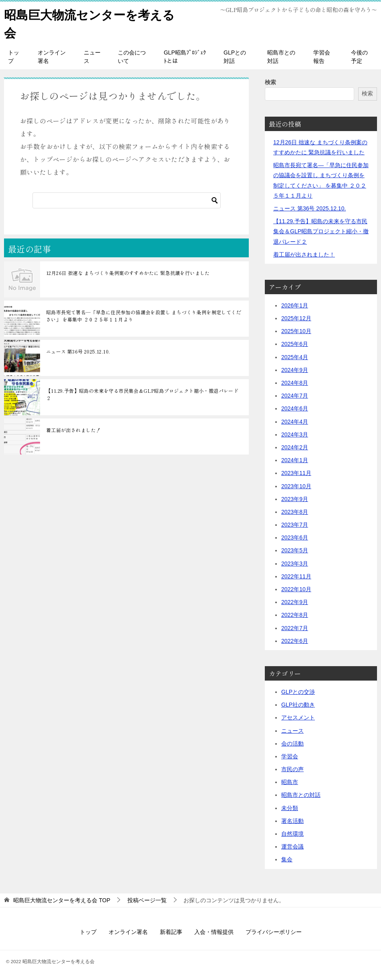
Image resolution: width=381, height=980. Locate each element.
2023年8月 (295, 511)
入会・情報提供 (214, 932)
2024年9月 (295, 370)
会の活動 (292, 743)
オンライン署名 (52, 56)
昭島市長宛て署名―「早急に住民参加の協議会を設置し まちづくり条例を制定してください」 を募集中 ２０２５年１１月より (144, 315)
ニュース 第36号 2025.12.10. (78, 351)
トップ (14, 56)
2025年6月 (295, 344)
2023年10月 (296, 486)
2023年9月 (295, 499)
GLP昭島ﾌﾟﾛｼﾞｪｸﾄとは (185, 56)
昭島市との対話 (281, 56)
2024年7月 (295, 395)
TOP (62, 900)
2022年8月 (295, 615)
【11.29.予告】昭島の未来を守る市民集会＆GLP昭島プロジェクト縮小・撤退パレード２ (142, 394)
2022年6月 (295, 641)
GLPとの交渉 (298, 691)
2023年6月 (295, 537)
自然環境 (292, 833)
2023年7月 (295, 524)
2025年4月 (295, 357)
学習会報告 (322, 56)
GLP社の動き (298, 704)
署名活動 (292, 820)
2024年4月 (295, 421)
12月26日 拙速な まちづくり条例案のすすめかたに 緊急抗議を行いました (128, 272)
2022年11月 (296, 576)
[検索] (127, 200)
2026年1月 (295, 305)
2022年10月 (296, 589)
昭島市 (290, 782)
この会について (132, 56)
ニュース (92, 56)
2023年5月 (295, 550)
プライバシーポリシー (274, 932)
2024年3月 (295, 434)
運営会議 (292, 846)
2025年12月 (296, 318)
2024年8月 (295, 382)
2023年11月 (296, 473)
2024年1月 (295, 460)
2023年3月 (295, 563)
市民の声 (292, 769)
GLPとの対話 (235, 56)
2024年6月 (295, 408)
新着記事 (171, 932)
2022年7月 (295, 628)
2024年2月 (295, 447)
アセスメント (298, 717)
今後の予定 (359, 56)
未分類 (290, 808)
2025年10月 (296, 331)
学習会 (290, 756)
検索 (270, 82)
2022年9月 (295, 602)
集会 (287, 859)
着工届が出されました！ (73, 429)
